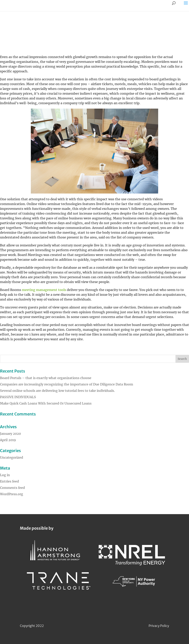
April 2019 (8, 440)
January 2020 (10, 434)
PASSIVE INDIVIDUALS (18, 397)
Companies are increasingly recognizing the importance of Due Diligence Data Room (67, 384)
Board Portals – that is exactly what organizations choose (46, 378)
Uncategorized (12, 457)
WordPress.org (12, 494)
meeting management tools (44, 290)
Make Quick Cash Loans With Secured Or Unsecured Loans (46, 403)
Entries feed (9, 481)
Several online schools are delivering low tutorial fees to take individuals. (57, 391)
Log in (5, 475)
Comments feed (12, 488)
